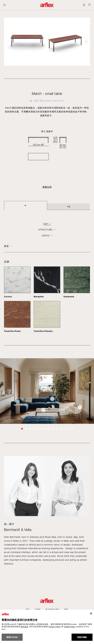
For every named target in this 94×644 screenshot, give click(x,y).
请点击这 (24, 627)
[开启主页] (4, 5)
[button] (86, 42)
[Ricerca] (90, 5)
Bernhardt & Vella (49, 101)
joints (45, 236)
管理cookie (12, 637)
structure (45, 230)
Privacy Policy (55, 627)
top (45, 224)
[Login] (84, 5)
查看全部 (47, 187)
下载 (69, 207)
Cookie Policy (70, 627)
